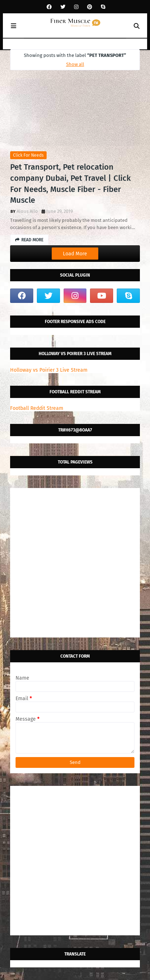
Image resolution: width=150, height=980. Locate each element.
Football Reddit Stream (37, 408)
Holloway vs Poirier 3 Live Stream (49, 370)
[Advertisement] (75, 563)
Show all (75, 64)
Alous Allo (27, 211)
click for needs (28, 155)
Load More (75, 254)
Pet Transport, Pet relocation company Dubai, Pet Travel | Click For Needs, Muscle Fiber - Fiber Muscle (70, 184)
